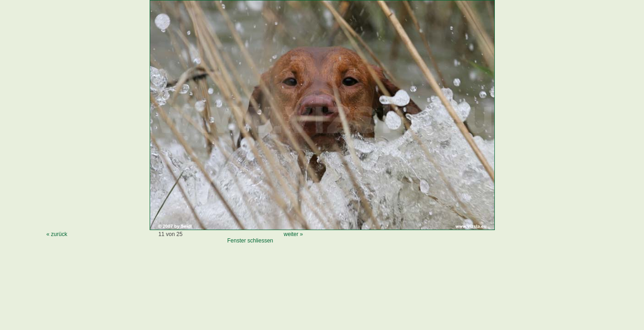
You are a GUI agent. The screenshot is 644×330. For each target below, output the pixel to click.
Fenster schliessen (250, 241)
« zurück (57, 234)
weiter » (293, 234)
